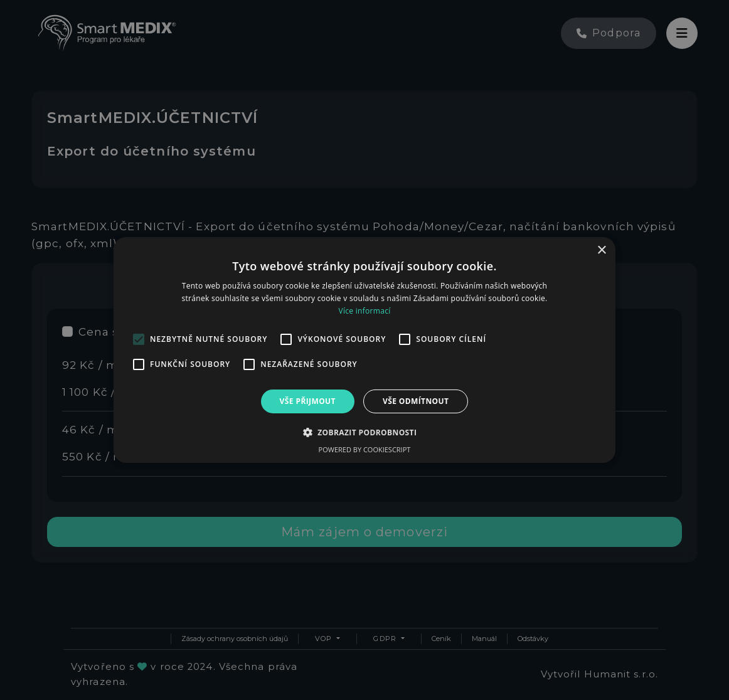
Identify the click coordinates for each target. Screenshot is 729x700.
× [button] (601, 251)
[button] (365, 432)
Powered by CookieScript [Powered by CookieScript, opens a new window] (365, 449)
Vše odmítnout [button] (416, 401)
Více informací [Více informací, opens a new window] (364, 311)
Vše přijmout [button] (308, 401)
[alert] (364, 350)
